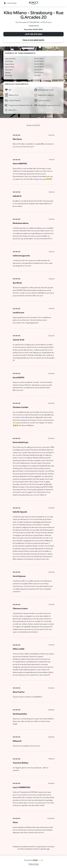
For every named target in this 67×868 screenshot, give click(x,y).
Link (48, 849)
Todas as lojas (34, 864)
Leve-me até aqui (34, 34)
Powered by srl (34, 860)
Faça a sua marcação (33, 40)
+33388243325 (33, 26)
